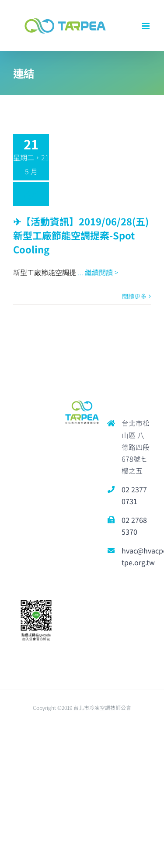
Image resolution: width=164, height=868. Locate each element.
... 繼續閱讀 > (98, 272)
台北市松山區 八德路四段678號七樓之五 (136, 447)
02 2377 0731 (134, 495)
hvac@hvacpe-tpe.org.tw (136, 556)
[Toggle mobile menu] (146, 26)
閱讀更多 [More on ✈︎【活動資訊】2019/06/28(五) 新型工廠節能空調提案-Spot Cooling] (134, 296)
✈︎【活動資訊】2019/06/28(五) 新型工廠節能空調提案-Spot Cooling (81, 235)
